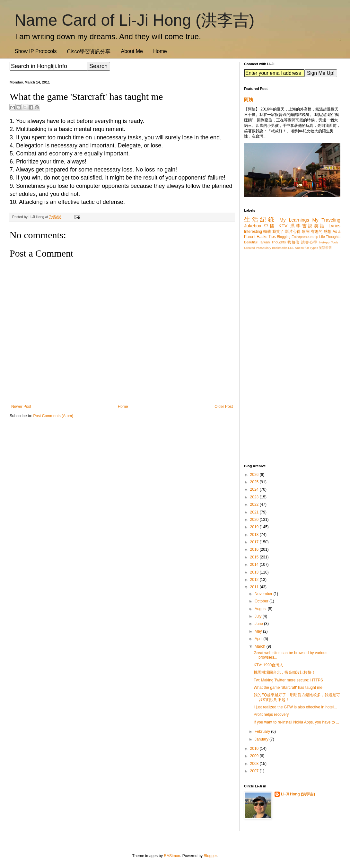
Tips (272, 237)
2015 (255, 557)
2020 (255, 520)
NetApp (324, 242)
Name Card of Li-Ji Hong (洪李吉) (134, 20)
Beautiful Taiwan (257, 242)
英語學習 (325, 248)
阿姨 (249, 100)
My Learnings (294, 220)
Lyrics (334, 226)
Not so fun (302, 248)
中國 (270, 226)
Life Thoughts (330, 237)
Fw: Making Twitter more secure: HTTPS (288, 680)
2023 (255, 497)
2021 (255, 512)
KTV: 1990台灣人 (268, 665)
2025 (255, 482)
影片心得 (293, 232)
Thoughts (279, 242)
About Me (132, 51)
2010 (255, 749)
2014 (255, 565)
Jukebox (253, 226)
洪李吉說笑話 (308, 226)
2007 (255, 771)
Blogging (284, 237)
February (263, 732)
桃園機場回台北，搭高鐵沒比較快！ (284, 672)
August (261, 609)
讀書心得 (309, 242)
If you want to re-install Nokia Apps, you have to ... (296, 722)
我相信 (293, 242)
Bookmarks (280, 248)
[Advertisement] (122, 473)
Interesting (253, 232)
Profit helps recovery (271, 715)
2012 (255, 580)
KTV (283, 226)
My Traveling (326, 220)
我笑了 (278, 232)
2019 (255, 527)
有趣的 (317, 232)
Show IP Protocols (36, 51)
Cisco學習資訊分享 (89, 52)
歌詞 (306, 232)
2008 (255, 764)
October (262, 601)
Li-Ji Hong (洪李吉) (298, 794)
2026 (255, 475)
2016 (255, 549)
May (259, 631)
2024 (255, 489)
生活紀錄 (260, 219)
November (264, 594)
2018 (255, 535)
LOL (291, 248)
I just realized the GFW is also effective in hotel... (295, 707)
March (261, 646)
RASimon (172, 856)
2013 (255, 572)
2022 (255, 504)
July (259, 616)
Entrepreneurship (305, 237)
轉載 (267, 232)
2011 (255, 587)
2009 (255, 756)
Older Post (224, 407)
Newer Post (21, 407)
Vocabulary (263, 248)
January (262, 739)
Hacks (262, 237)
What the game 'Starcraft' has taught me (288, 688)
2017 (255, 542)
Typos (314, 248)
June (259, 624)
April (259, 639)
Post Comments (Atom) (53, 416)
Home (160, 51)
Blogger (210, 856)
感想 (328, 232)
